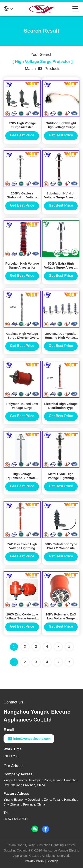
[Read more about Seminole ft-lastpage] (69, 662)
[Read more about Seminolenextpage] (58, 662)
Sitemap (52, 861)
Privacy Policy (35, 861)
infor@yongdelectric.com (29, 739)
